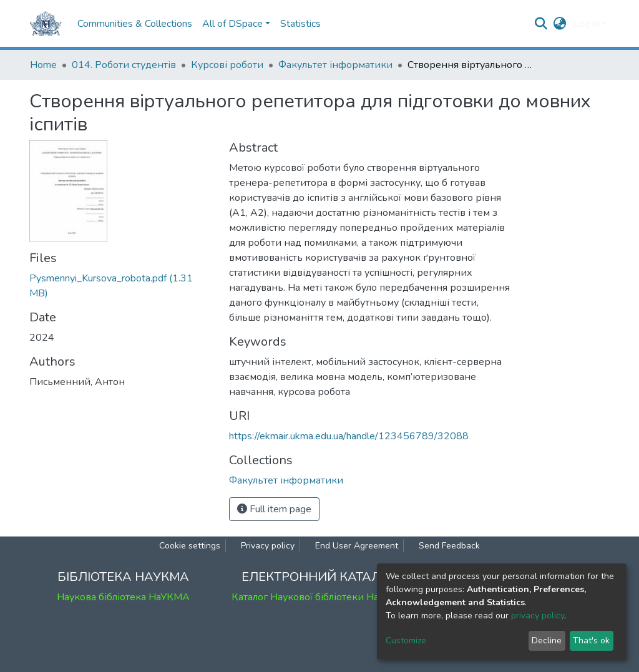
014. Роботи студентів (124, 65)
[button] (560, 24)
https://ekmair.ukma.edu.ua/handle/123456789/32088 (349, 436)
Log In (586, 24)
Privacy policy (268, 546)
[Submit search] (541, 24)
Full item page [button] (274, 509)
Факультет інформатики (335, 65)
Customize (406, 640)
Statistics (300, 24)
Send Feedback (449, 546)
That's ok (591, 640)
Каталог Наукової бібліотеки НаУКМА (319, 597)
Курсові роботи (227, 65)
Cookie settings (190, 546)
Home (43, 65)
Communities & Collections (135, 24)
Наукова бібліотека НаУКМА (123, 597)
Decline (547, 640)
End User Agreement (357, 546)
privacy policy (538, 616)
